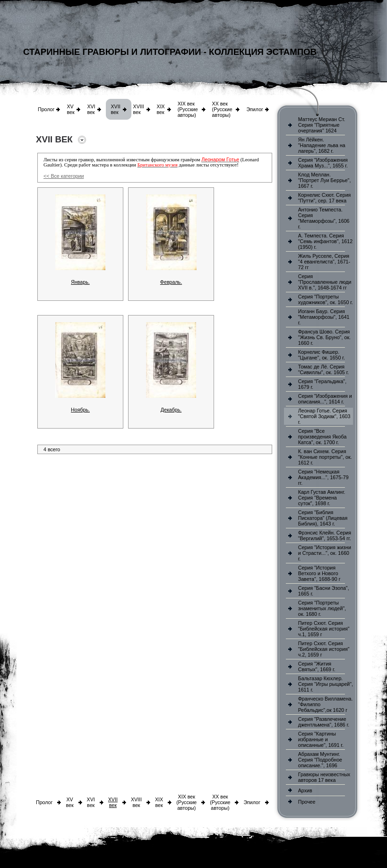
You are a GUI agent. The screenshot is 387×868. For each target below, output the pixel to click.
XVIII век (139, 109)
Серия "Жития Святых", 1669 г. (317, 666)
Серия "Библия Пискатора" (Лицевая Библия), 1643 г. (323, 518)
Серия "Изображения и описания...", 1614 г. (325, 399)
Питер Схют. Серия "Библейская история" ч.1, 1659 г (324, 629)
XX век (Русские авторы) (222, 109)
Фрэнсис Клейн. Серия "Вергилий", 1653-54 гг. (325, 535)
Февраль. (171, 282)
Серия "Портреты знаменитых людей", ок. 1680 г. (322, 608)
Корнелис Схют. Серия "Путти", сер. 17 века (325, 198)
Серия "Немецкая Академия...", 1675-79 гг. (323, 477)
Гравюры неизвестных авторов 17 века (324, 777)
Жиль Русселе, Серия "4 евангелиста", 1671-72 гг (324, 262)
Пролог (46, 109)
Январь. (80, 282)
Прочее (307, 802)
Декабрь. (171, 410)
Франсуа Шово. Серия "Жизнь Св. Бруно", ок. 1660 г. (324, 337)
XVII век (115, 109)
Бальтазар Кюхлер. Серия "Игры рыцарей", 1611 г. (326, 684)
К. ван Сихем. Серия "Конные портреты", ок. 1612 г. (325, 457)
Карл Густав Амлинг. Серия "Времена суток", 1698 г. (322, 498)
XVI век (91, 109)
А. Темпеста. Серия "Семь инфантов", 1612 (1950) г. (325, 241)
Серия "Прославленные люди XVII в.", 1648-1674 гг (325, 282)
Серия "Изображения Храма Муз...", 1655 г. (323, 163)
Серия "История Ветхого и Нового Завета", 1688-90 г (319, 573)
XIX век (161, 109)
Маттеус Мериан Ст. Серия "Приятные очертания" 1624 (322, 125)
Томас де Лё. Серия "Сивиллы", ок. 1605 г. (324, 369)
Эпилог (255, 109)
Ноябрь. (80, 410)
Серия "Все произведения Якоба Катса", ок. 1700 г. (322, 437)
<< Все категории (64, 176)
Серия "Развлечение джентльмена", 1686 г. (324, 722)
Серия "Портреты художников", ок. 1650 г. (326, 299)
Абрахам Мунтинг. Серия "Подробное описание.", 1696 (320, 760)
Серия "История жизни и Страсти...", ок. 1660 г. (325, 553)
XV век (70, 109)
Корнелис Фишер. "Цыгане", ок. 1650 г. (322, 355)
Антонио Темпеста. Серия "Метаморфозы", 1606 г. (324, 218)
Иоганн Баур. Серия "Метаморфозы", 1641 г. (324, 317)
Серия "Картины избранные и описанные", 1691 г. (321, 739)
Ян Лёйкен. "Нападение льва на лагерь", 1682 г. (322, 145)
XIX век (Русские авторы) (188, 109)
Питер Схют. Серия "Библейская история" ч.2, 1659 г (324, 649)
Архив (305, 790)
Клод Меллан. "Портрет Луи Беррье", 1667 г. (325, 180)
